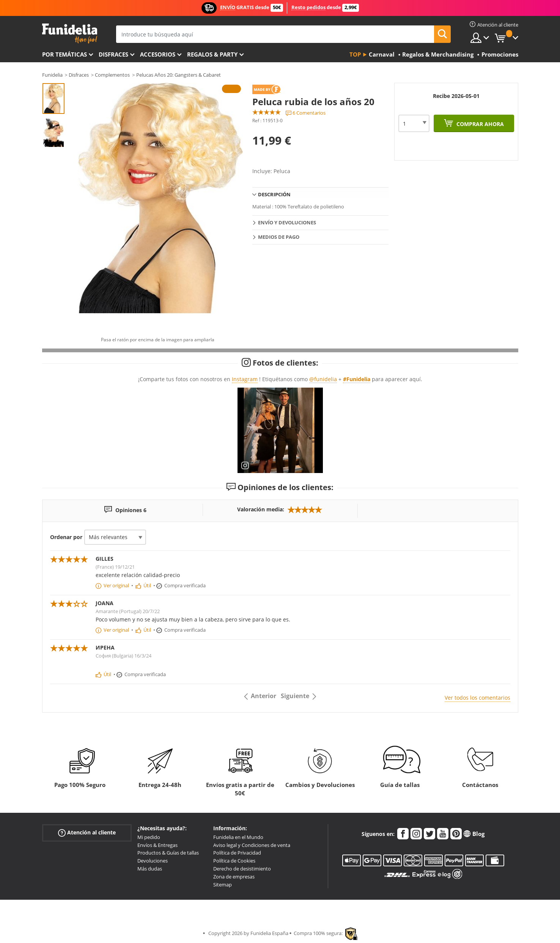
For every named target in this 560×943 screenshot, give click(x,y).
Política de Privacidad (237, 853)
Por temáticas (64, 54)
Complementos (112, 75)
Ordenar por (66, 537)
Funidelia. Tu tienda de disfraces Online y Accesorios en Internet (70, 34)
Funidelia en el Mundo (238, 837)
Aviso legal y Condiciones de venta (252, 845)
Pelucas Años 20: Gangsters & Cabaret (179, 75)
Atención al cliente (87, 833)
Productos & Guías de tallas (168, 853)
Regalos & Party (212, 54)
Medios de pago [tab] (279, 237)
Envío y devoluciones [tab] (287, 222)
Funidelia (52, 75)
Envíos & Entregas (157, 845)
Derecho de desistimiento (242, 869)
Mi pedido (149, 837)
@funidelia (323, 379)
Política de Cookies (234, 861)
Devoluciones (153, 861)
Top (355, 54)
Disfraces (113, 54)
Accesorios (158, 54)
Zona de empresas (234, 877)
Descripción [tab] (274, 194)
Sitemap (223, 885)
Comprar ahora (479, 124)
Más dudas (150, 869)
